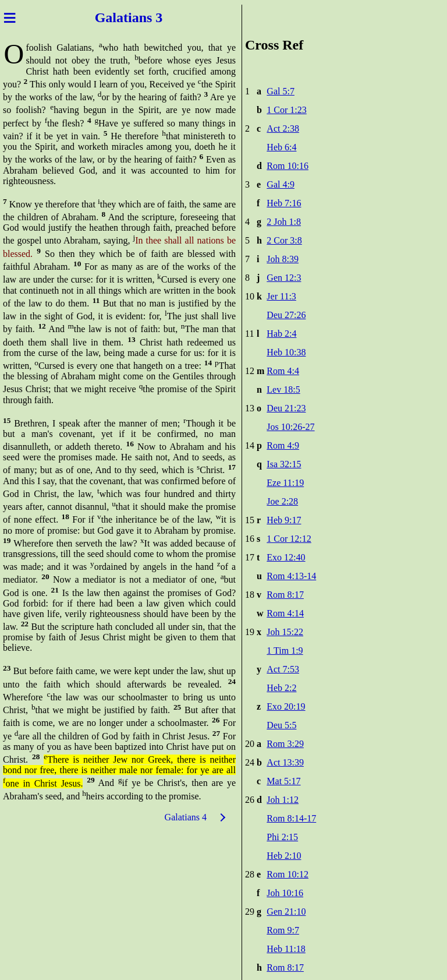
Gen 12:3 (284, 278)
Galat (111, 17)
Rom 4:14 (285, 613)
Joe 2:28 (282, 501)
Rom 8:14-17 (291, 818)
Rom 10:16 (288, 166)
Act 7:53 (283, 669)
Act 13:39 (285, 762)
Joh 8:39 (283, 259)
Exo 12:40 (286, 557)
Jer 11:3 (281, 296)
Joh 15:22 (285, 632)
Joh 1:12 (283, 800)
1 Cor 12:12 (289, 539)
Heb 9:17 (284, 520)
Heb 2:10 (284, 856)
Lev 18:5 (283, 389)
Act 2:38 (283, 128)
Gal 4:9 (281, 184)
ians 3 (145, 17)
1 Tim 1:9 (285, 651)
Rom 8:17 (285, 595)
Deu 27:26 (286, 315)
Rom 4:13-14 (291, 576)
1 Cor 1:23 (286, 110)
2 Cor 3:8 (284, 240)
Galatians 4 (186, 817)
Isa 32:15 (284, 464)
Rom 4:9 (283, 445)
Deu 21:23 (286, 408)
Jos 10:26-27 (290, 427)
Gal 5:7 (281, 91)
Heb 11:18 (286, 949)
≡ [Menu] (10, 17)
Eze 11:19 (285, 483)
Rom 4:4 (283, 371)
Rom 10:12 (288, 874)
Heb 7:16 (284, 203)
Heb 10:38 (286, 352)
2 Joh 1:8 (284, 222)
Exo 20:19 (286, 706)
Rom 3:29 (285, 744)
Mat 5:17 (283, 781)
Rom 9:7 (283, 930)
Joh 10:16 (285, 893)
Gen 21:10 (286, 912)
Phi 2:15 (282, 837)
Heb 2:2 (281, 688)
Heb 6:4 (281, 147)
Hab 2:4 (281, 334)
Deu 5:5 (281, 725)
